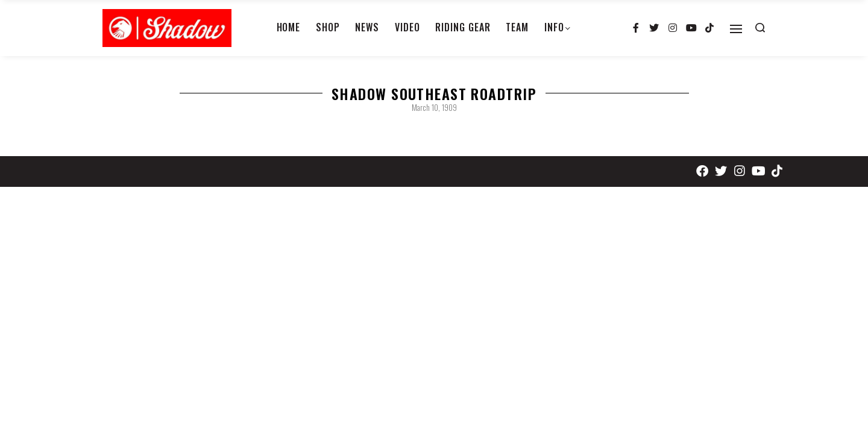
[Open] (736, 29)
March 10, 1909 (434, 107)
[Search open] (760, 28)
